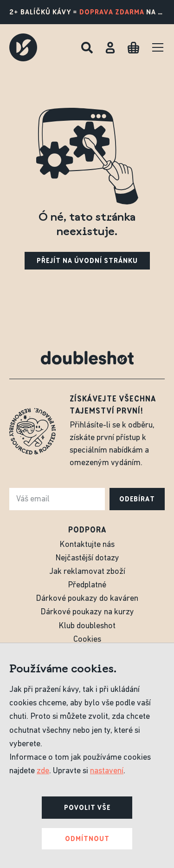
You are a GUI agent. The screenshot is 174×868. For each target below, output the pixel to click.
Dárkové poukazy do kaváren (87, 599)
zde (43, 771)
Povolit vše (87, 808)
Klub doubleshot (87, 626)
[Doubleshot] (23, 47)
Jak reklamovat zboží (87, 572)
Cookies (87, 640)
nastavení (107, 771)
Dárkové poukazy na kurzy (87, 612)
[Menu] (158, 47)
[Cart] (133, 48)
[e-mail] (57, 499)
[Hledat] (87, 48)
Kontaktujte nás (87, 545)
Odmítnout (87, 839)
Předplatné (87, 585)
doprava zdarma (112, 12)
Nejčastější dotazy (87, 558)
